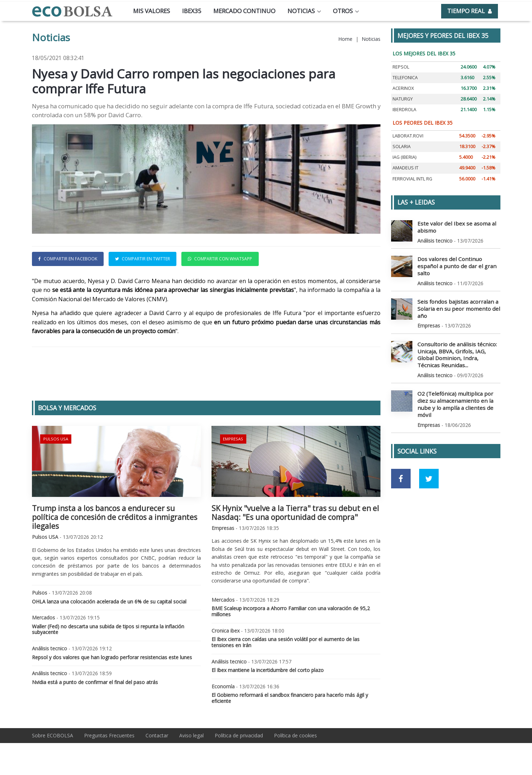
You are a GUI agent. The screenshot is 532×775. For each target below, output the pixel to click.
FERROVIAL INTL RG (412, 179)
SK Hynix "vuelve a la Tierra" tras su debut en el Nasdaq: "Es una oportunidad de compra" (295, 513)
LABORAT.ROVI (408, 136)
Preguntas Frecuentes (109, 735)
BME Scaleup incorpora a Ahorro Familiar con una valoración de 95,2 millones (291, 611)
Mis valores (152, 11)
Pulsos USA (55, 438)
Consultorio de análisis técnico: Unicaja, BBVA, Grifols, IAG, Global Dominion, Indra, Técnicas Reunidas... (457, 343)
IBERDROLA (404, 110)
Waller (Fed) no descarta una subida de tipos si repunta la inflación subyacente (108, 629)
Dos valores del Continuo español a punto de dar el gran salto (458, 261)
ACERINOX (403, 88)
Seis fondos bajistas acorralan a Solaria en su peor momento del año (454, 299)
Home (345, 39)
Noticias (301, 11)
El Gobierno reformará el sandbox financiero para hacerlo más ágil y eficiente (290, 698)
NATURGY (403, 99)
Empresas (233, 438)
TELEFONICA (405, 78)
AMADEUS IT (405, 168)
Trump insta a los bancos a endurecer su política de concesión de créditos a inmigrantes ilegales (115, 517)
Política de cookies (295, 735)
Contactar (157, 735)
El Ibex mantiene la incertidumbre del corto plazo (268, 670)
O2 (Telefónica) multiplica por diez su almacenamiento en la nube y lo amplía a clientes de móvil (457, 387)
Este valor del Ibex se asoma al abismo (453, 226)
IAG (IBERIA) (404, 157)
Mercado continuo (244, 11)
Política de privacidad (239, 735)
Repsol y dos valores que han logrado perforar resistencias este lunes (112, 657)
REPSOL (401, 67)
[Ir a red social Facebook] (401, 457)
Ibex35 (192, 11)
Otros (343, 11)
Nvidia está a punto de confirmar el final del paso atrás (95, 682)
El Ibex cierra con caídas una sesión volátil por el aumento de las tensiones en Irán (286, 642)
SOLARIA (402, 147)
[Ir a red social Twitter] (429, 457)
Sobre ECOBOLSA (53, 735)
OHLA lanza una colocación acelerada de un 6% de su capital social (109, 601)
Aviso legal (191, 735)
